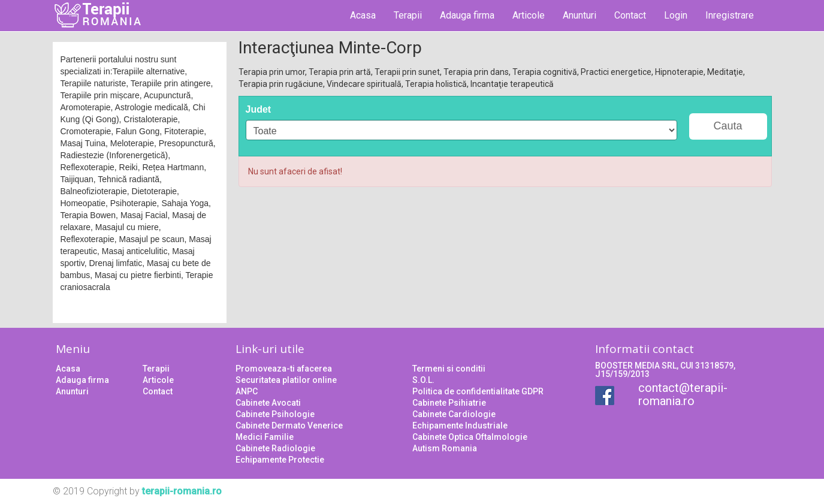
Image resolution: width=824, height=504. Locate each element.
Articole (529, 15)
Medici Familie (265, 437)
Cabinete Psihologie (275, 414)
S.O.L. (423, 380)
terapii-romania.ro (182, 491)
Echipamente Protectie (280, 460)
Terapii (408, 15)
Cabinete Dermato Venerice (289, 425)
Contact (630, 15)
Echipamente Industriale (460, 425)
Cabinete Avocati (268, 403)
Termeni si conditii (449, 369)
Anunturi (579, 15)
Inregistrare (730, 15)
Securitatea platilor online (286, 380)
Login (676, 15)
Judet (259, 109)
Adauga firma (467, 15)
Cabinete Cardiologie (454, 414)
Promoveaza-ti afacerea (284, 369)
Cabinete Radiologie (275, 448)
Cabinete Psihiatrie (449, 403)
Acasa (363, 15)
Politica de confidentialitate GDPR (478, 391)
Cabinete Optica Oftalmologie (470, 437)
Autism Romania (445, 448)
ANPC (247, 391)
